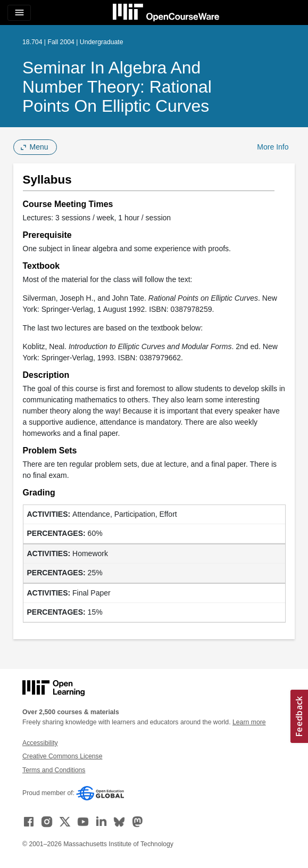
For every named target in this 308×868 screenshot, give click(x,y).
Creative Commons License (62, 756)
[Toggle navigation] (19, 13)
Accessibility (40, 743)
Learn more (249, 722)
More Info (273, 147)
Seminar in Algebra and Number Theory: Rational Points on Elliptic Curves (117, 87)
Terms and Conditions (54, 770)
